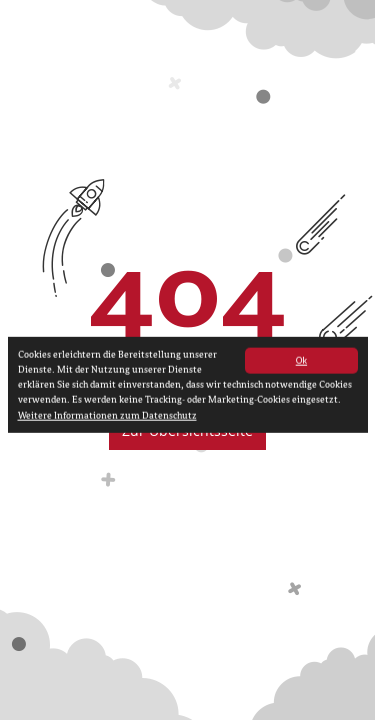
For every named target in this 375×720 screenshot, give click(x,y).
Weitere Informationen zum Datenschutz (107, 420)
